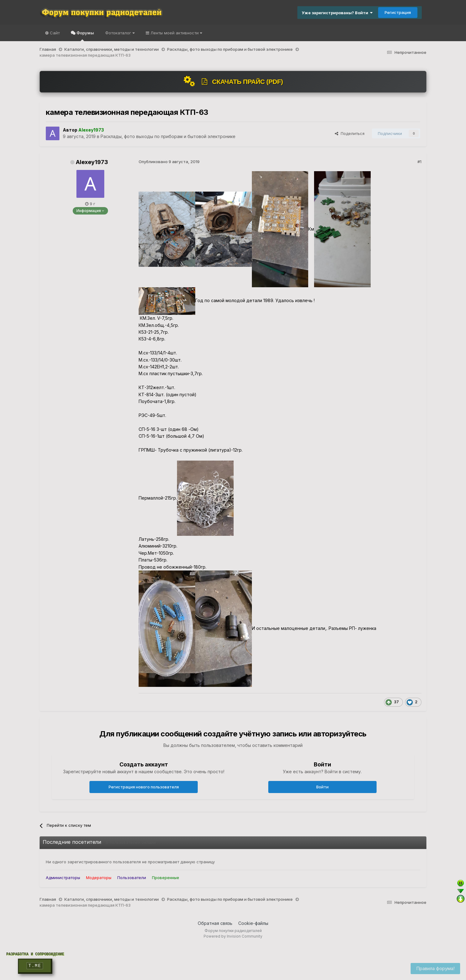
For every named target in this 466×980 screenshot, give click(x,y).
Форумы (85, 36)
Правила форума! (435, 968)
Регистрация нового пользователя (144, 787)
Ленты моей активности (176, 33)
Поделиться (350, 133)
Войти (322, 787)
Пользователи (132, 878)
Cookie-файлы (253, 923)
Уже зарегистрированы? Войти (337, 13)
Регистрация (398, 12)
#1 (419, 162)
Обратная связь (215, 923)
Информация (90, 211)
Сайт (54, 33)
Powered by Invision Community (233, 936)
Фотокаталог (120, 33)
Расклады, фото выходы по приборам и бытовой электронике (168, 136)
